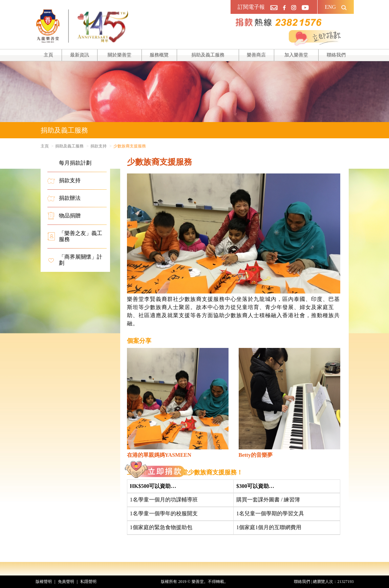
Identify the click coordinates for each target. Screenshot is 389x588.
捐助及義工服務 (208, 55)
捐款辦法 (64, 198)
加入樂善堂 (296, 55)
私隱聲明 (88, 582)
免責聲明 (66, 582)
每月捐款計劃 (69, 163)
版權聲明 (44, 582)
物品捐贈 (64, 216)
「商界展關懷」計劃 (75, 260)
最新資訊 (80, 55)
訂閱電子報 (251, 7)
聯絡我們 (336, 55)
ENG (330, 7)
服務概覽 (159, 55)
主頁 (48, 55)
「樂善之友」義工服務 (75, 236)
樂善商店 (256, 55)
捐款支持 (99, 146)
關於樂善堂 (120, 55)
